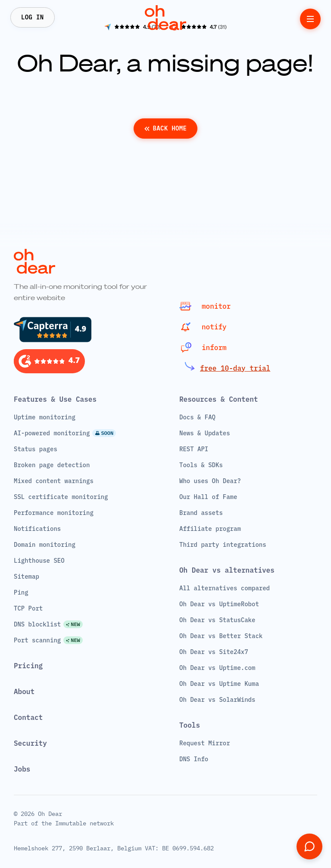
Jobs (22, 769)
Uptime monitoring (45, 417)
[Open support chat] (309, 846)
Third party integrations (223, 545)
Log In (33, 17)
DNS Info (194, 759)
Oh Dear (50, 814)
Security (30, 743)
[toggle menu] (310, 19)
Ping (21, 592)
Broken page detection (52, 465)
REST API (194, 449)
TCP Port (28, 608)
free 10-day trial (235, 368)
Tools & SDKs (201, 465)
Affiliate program (210, 529)
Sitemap (27, 577)
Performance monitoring (54, 513)
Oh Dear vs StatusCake (217, 620)
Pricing (28, 666)
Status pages (36, 449)
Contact (28, 717)
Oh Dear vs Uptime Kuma (219, 684)
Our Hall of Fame (208, 497)
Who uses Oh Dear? (210, 481)
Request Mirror (205, 743)
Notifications (37, 529)
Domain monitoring (45, 545)
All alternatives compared (225, 588)
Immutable (71, 823)
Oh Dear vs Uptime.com (217, 668)
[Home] (165, 18)
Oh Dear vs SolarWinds (217, 700)
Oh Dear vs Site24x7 (214, 652)
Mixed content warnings (54, 481)
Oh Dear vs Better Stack (221, 636)
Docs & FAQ (197, 417)
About (24, 691)
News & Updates (205, 433)
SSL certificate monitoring (61, 497)
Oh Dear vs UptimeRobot (219, 604)
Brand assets (201, 513)
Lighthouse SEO (39, 561)
